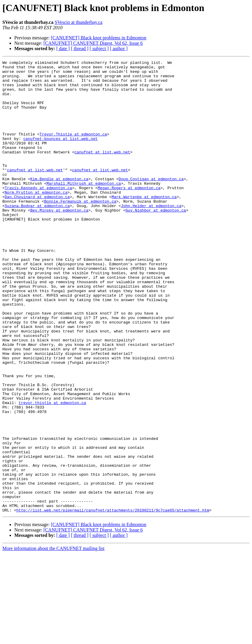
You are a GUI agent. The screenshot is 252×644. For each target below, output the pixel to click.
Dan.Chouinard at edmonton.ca (37, 224)
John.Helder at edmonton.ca (151, 235)
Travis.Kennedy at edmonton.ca (38, 214)
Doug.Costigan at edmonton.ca (151, 203)
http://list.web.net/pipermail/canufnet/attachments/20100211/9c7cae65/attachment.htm (113, 600)
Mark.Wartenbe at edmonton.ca (144, 224)
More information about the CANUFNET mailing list (53, 639)
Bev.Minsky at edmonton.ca (59, 241)
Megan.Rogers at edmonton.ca (129, 214)
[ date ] (63, 48)
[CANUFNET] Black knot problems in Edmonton (99, 38)
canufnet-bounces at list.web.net (60, 155)
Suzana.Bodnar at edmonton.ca (37, 235)
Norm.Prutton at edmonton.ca (36, 219)
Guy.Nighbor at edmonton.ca (156, 241)
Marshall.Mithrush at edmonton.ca (84, 208)
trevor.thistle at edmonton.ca (52, 472)
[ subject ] (99, 48)
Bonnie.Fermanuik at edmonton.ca (80, 230)
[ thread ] (80, 48)
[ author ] (119, 48)
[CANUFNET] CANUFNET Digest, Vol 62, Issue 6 (93, 43)
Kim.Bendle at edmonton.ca (59, 203)
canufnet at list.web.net (102, 171)
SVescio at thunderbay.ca (78, 22)
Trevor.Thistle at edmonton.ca (73, 149)
